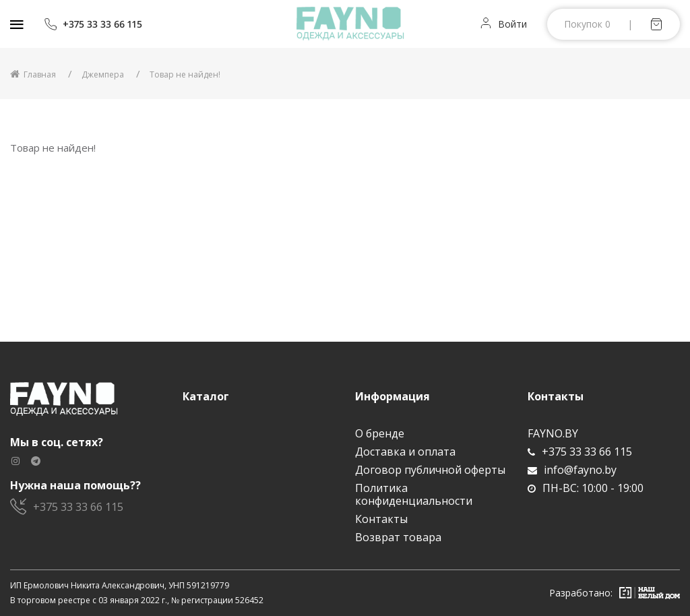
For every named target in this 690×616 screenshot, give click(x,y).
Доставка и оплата (405, 452)
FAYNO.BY (553, 434)
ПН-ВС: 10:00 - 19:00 (586, 488)
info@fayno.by (572, 470)
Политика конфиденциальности (414, 495)
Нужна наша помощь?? (75, 486)
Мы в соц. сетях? (57, 442)
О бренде (380, 434)
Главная (33, 74)
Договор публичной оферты (430, 470)
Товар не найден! (185, 74)
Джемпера (103, 74)
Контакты (381, 519)
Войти (512, 24)
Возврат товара (398, 537)
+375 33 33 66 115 (93, 24)
